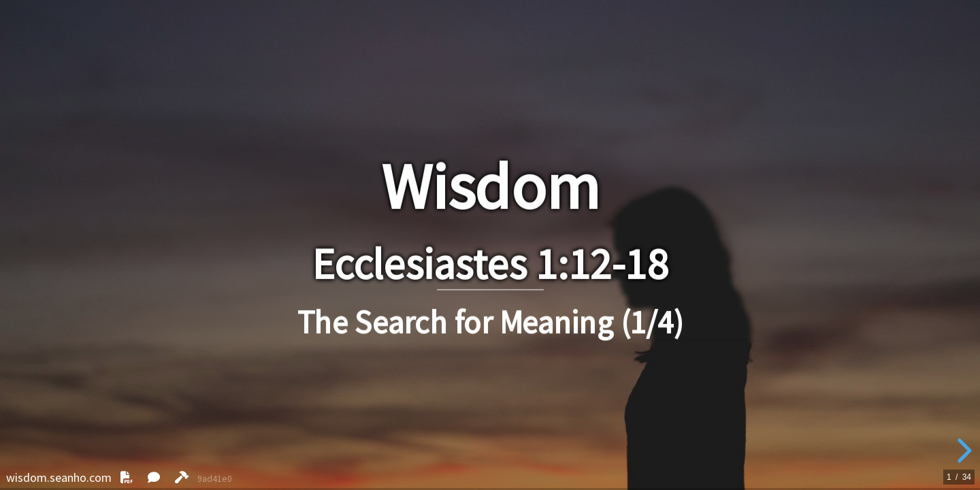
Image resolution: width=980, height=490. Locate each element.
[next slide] (962, 451)
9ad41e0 (215, 479)
